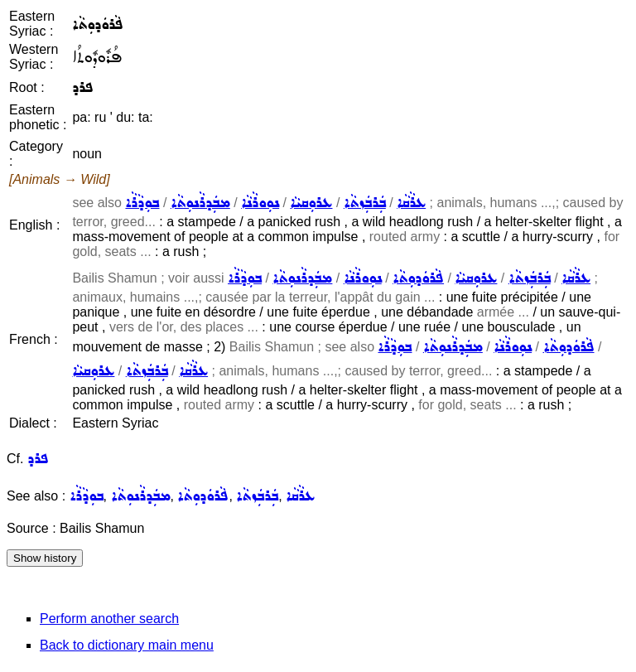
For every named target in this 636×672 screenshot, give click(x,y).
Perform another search (109, 619)
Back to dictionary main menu (127, 645)
